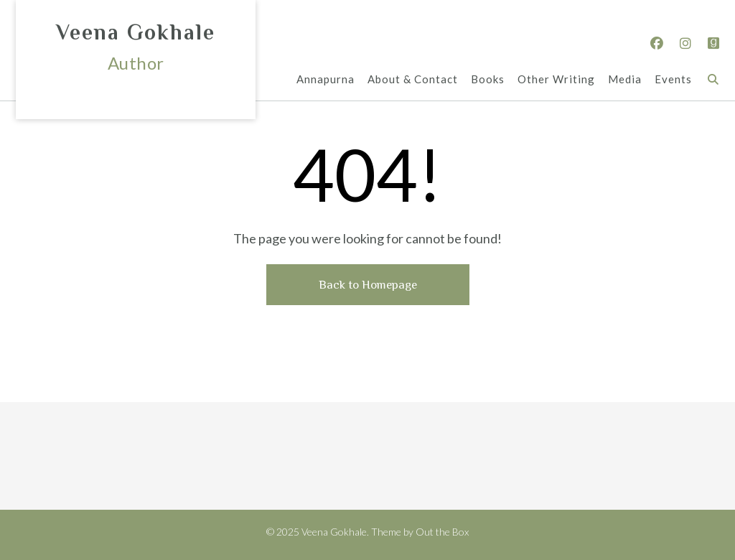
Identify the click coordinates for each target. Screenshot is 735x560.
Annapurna (326, 80)
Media (625, 80)
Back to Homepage (368, 285)
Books (488, 80)
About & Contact (413, 80)
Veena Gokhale (136, 32)
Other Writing (556, 80)
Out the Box (442, 532)
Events (673, 80)
